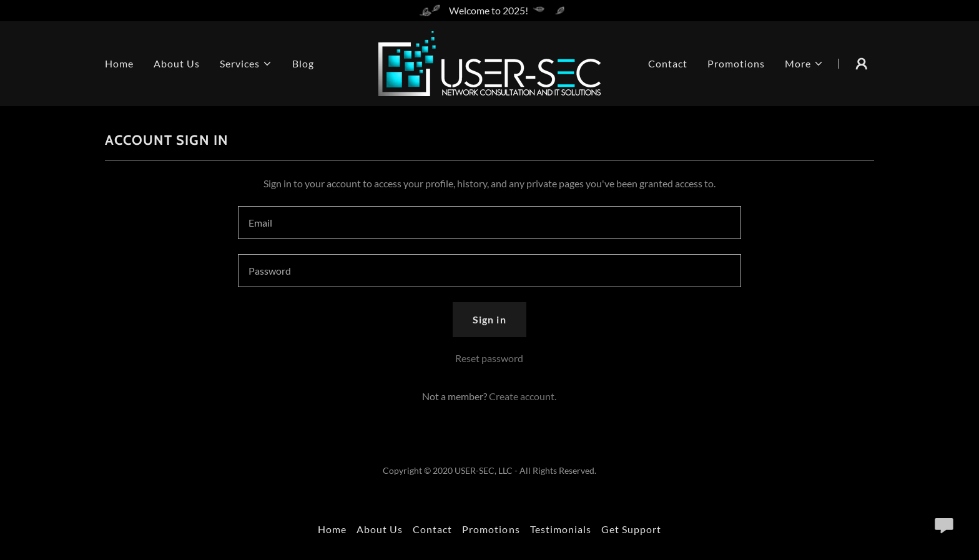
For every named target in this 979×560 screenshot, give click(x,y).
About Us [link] (177, 63)
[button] (246, 64)
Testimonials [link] (561, 529)
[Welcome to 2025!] (489, 11)
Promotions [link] (736, 63)
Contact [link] (668, 63)
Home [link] (119, 63)
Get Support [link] (631, 529)
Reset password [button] (489, 358)
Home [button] (332, 529)
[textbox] (489, 223)
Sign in (489, 319)
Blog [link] (303, 63)
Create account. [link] (523, 396)
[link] (489, 62)
